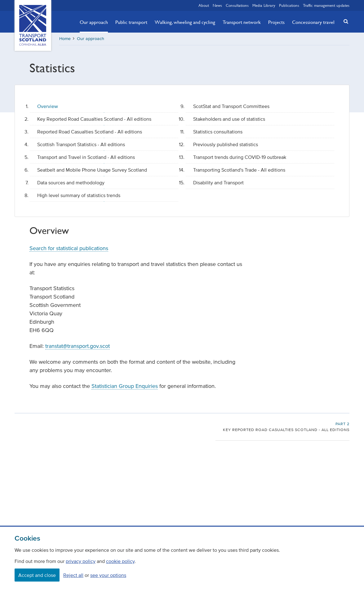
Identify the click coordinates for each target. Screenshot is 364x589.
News (217, 5)
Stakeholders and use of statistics (229, 119)
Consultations (237, 5)
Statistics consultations (218, 132)
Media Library (264, 5)
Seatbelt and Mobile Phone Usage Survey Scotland (92, 170)
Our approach (94, 22)
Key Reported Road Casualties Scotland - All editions (94, 119)
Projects (276, 22)
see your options (108, 575)
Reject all (73, 575)
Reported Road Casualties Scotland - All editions (90, 132)
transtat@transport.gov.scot (78, 346)
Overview (48, 106)
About (204, 5)
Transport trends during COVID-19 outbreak (240, 157)
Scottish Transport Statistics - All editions (81, 144)
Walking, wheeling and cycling (185, 22)
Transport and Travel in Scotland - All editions (86, 157)
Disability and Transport (218, 182)
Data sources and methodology (71, 182)
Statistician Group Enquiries (125, 386)
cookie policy (120, 561)
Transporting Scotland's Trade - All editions (239, 170)
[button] (344, 21)
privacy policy (81, 561)
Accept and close (37, 575)
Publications (289, 5)
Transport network (242, 22)
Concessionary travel (313, 22)
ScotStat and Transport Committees (231, 106)
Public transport (131, 22)
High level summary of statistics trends (79, 195)
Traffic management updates (326, 5)
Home (65, 39)
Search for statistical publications (69, 248)
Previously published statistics (226, 144)
